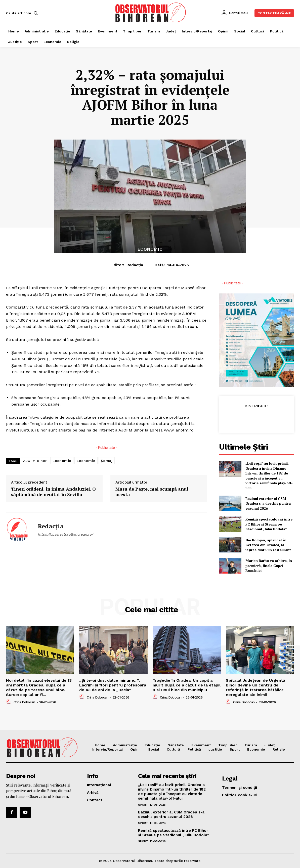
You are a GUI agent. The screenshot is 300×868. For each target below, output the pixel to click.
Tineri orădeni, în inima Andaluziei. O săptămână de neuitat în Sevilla (53, 492)
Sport (143, 805)
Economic (150, 249)
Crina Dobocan (24, 702)
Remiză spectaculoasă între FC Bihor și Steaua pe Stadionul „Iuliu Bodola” (269, 524)
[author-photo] (9, 702)
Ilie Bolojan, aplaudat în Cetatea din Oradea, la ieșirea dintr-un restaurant (268, 545)
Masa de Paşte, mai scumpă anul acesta (152, 492)
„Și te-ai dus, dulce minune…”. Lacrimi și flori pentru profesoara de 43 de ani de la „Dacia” (113, 685)
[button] (23, 13)
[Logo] (151, 12)
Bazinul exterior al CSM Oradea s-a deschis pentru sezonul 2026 (268, 503)
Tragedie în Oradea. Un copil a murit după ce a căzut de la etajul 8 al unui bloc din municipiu (187, 685)
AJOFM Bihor (35, 461)
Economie (86, 461)
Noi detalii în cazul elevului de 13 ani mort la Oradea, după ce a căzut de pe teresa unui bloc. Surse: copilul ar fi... (39, 688)
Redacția (135, 265)
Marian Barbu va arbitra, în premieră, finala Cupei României (269, 566)
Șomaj (107, 461)
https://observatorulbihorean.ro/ (65, 534)
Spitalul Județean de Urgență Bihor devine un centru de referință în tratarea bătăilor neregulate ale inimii (255, 688)
